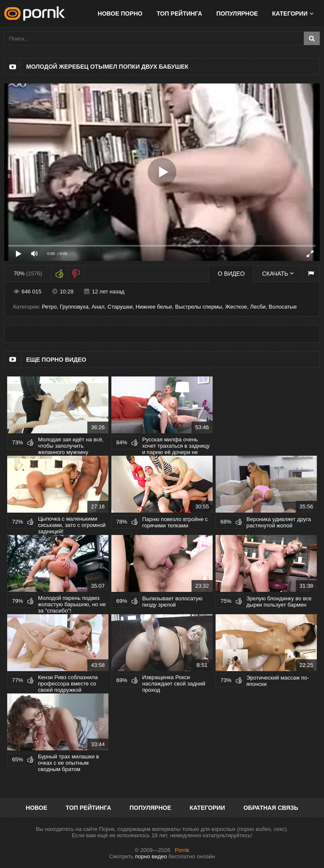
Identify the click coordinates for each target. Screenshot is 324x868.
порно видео (151, 856)
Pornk (182, 850)
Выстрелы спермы (198, 307)
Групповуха (74, 307)
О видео (231, 274)
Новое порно (120, 13)
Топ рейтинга (179, 13)
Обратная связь (271, 808)
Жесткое (236, 307)
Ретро (49, 307)
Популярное (237, 13)
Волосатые (283, 307)
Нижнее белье (154, 307)
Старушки (120, 307)
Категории (290, 13)
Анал (98, 307)
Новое (36, 808)
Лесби (258, 307)
